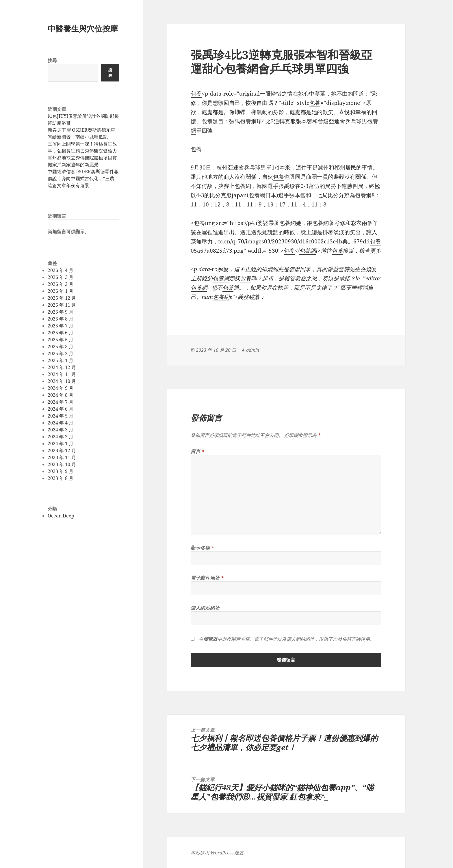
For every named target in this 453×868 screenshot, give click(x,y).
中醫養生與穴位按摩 (83, 28)
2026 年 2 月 (61, 284)
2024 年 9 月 (61, 388)
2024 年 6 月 (61, 409)
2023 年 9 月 (61, 471)
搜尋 (52, 60)
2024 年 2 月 (61, 437)
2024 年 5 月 (61, 416)
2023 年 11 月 (62, 457)
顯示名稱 (202, 548)
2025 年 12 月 (62, 298)
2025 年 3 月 (61, 347)
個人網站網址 (205, 608)
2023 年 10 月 (62, 464)
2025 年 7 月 (61, 326)
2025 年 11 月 (62, 305)
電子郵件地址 (207, 578)
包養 (196, 94)
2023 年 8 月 (61, 478)
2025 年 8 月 (61, 319)
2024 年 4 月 (61, 423)
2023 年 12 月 (62, 450)
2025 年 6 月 (61, 333)
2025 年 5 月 (61, 340)
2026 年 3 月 (61, 277)
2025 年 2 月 (61, 353)
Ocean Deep (61, 516)
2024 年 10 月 (62, 381)
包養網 (248, 121)
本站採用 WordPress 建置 (217, 853)
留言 (198, 451)
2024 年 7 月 (61, 402)
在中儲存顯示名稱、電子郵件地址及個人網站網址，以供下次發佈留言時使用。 (287, 639)
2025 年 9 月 (61, 312)
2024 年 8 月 (61, 395)
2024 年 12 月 (62, 367)
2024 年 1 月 (61, 444)
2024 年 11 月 (62, 374)
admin (253, 350)
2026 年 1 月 (61, 291)
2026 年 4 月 (61, 270)
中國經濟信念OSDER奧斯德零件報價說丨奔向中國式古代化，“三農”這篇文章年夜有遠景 (83, 178)
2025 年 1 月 (61, 360)
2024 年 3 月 (61, 430)
